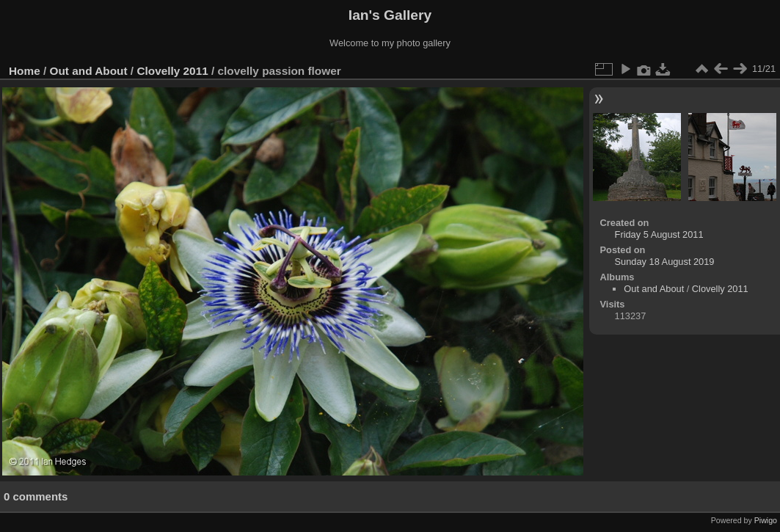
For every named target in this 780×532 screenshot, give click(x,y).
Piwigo (766, 520)
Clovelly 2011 (172, 71)
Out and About (89, 71)
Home (25, 71)
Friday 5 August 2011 (659, 234)
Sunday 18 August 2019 (665, 262)
